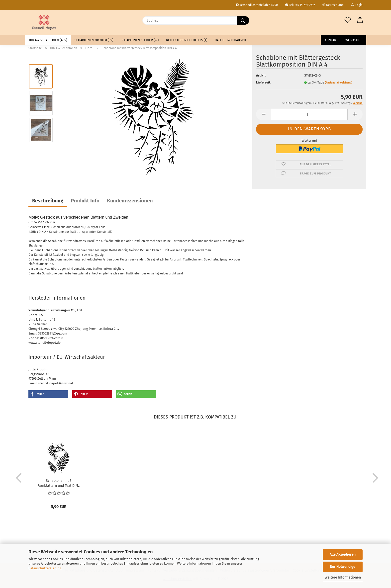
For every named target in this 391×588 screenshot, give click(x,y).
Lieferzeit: (264, 82)
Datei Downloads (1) (230, 40)
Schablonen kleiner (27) (140, 40)
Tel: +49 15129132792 (300, 5)
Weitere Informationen (343, 577)
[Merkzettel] (348, 20)
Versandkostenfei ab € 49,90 (257, 5)
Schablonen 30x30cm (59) (94, 40)
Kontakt (331, 40)
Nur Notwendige (343, 567)
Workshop (354, 40)
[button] (360, 20)
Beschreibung (48, 201)
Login (357, 5)
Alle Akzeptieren (343, 554)
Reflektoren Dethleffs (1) (187, 40)
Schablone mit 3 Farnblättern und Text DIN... (59, 483)
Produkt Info (85, 201)
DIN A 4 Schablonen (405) (48, 40)
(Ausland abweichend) (339, 83)
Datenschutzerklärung (45, 568)
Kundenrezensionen (130, 201)
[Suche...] (243, 20)
